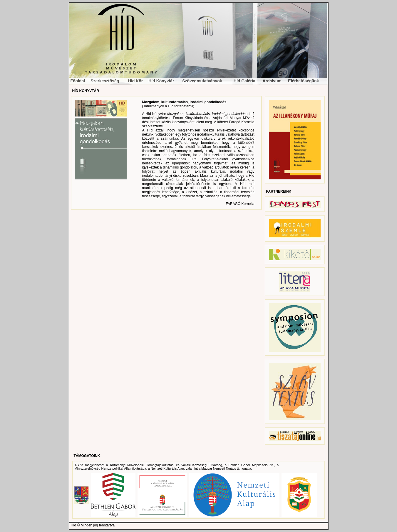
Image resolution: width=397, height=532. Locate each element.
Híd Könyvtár (161, 81)
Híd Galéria (244, 81)
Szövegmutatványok (202, 81)
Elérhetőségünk (303, 81)
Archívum (272, 81)
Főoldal (78, 81)
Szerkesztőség (105, 81)
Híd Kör (136, 81)
